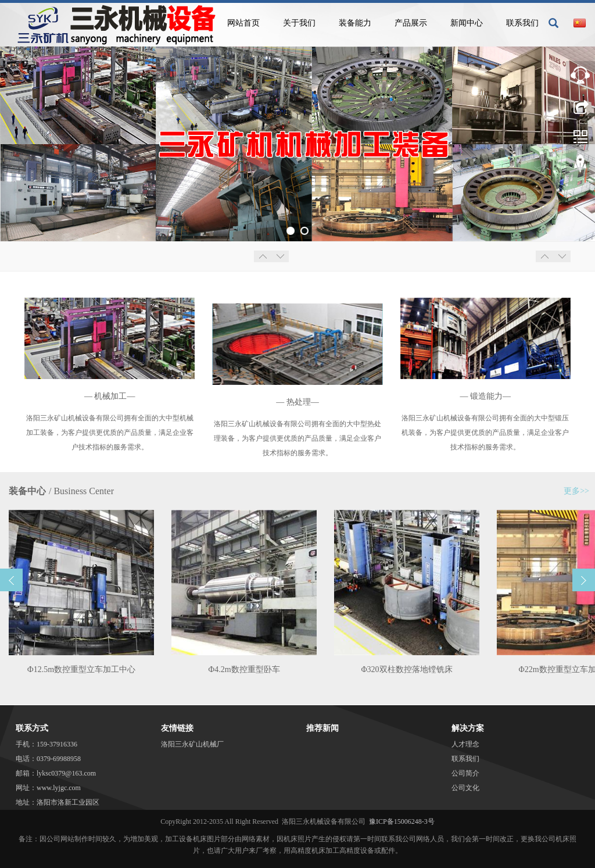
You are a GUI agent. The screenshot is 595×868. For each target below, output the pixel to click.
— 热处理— (297, 402)
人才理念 (465, 744)
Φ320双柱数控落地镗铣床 (406, 669)
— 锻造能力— (486, 396)
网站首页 (243, 23)
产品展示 (411, 23)
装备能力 (355, 23)
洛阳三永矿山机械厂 (192, 744)
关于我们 (299, 23)
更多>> (576, 491)
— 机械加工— (110, 396)
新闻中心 (467, 23)
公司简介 (465, 773)
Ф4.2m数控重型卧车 (244, 669)
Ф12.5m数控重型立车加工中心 (81, 669)
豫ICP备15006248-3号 (402, 821)
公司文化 (465, 788)
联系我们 (522, 23)
